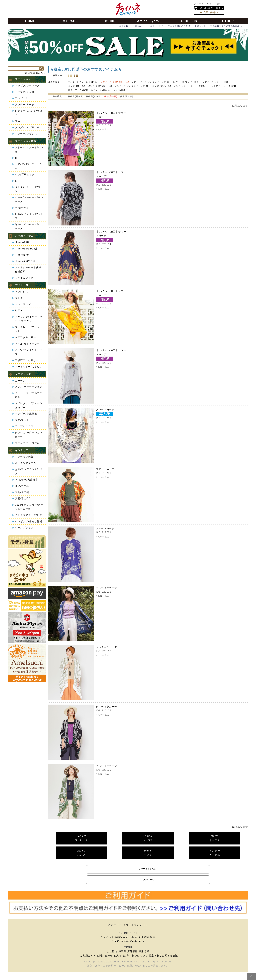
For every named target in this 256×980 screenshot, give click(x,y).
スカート (20, 121)
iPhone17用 (22, 255)
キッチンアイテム (26, 463)
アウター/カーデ (25, 105)
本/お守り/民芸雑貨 (26, 480)
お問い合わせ (139, 26)
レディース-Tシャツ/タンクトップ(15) (151, 82)
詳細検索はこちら (35, 73)
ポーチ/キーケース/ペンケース (29, 199)
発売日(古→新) (94, 96)
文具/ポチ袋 (22, 492)
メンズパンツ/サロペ (27, 128)
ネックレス (22, 292)
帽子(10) (73, 90)
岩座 (153, 937)
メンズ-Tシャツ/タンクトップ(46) (132, 86)
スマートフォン (133, 925)
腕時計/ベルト (23, 208)
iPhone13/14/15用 (26, 249)
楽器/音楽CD (23, 498)
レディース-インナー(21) (215, 82)
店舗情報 (132, 951)
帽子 (18, 158)
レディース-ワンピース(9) (186, 82)
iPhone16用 (22, 242)
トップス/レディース (27, 86)
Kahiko (133, 937)
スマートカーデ (105, 410)
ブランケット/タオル (27, 443)
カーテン (20, 381)
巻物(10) (233, 86)
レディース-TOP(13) (88, 82)
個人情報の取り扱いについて (131, 956)
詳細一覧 (76, 76)
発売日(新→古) (76, 96)
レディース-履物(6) (101, 90)
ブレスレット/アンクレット (29, 329)
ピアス (19, 310)
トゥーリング (23, 304)
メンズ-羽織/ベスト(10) (100, 86)
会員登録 (124, 26)
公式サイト (200, 26)
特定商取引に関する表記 (163, 956)
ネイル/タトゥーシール (29, 344)
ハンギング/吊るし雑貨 (29, 521)
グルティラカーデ (107, 588)
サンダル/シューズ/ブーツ (29, 189)
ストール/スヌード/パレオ (29, 150)
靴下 (18, 181)
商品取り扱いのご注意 (179, 26)
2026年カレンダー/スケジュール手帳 (29, 507)
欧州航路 (144, 937)
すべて (72, 82)
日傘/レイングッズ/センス (29, 216)
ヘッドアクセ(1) (217, 86)
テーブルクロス (24, 426)
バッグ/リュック (25, 174)
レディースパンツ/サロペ (29, 113)
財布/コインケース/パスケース (29, 226)
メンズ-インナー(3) (184, 86)
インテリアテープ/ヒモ (29, 515)
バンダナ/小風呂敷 (26, 414)
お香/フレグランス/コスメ (29, 471)
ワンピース (22, 98)
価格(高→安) (127, 96)
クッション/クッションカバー (29, 435)
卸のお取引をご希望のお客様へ (226, 26)
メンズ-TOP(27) (77, 86)
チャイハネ (107, 937)
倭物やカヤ (121, 937)
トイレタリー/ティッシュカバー (29, 405)
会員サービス (157, 26)
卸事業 (122, 951)
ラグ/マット (22, 420)
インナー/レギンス (26, 134)
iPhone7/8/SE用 (25, 261)
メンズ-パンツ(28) (162, 86)
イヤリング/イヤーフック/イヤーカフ (29, 319)
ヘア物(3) (201, 86)
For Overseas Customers (128, 941)
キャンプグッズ (24, 528)
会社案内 (112, 951)
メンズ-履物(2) (121, 90)
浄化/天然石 (22, 486)
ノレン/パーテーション (29, 387)
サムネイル (70, 76)
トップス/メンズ (25, 92)
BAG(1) (84, 90)
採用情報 (144, 951)
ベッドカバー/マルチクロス (29, 395)
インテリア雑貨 (24, 457)
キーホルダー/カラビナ (29, 367)
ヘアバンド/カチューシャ (29, 166)
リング (19, 298)
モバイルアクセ (24, 278)
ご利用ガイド (88, 956)
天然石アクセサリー (27, 360)
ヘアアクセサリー (26, 337)
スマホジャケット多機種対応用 (28, 269)
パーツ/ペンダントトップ (29, 352)
